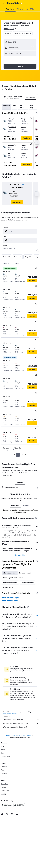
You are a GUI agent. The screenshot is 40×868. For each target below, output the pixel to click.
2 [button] (22, 455)
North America (16, 735)
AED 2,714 (9, 29)
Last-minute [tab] (22, 107)
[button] (4, 3)
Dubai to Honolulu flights (11, 598)
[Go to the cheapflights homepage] (15, 3)
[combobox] (8, 33)
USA (24, 735)
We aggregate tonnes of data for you (21, 723)
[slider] (38, 251)
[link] (17, 202)
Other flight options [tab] (27, 583)
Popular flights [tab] (8, 587)
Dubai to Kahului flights (10, 601)
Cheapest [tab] (6, 106)
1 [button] (18, 455)
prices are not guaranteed (10, 714)
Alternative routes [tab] (9, 573)
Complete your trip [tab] (25, 573)
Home (8, 735)
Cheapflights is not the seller (21, 720)
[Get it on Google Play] (7, 805)
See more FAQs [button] (20, 555)
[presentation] (16, 28)
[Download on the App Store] (19, 805)
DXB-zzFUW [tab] (15, 505)
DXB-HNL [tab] (20, 482)
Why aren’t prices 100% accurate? (21, 727)
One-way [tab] (32, 107)
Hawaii (29, 735)
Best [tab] (15, 106)
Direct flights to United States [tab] (13, 578)
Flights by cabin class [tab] (10, 583)
